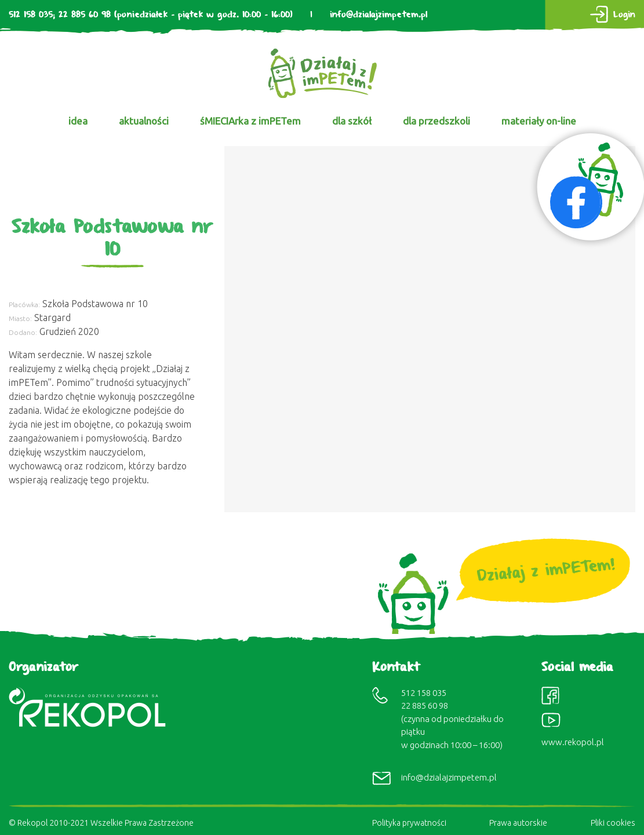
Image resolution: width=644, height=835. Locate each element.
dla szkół (352, 121)
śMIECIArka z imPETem (250, 121)
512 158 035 (31, 15)
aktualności (144, 121)
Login (624, 15)
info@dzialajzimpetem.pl (379, 15)
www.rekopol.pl (573, 742)
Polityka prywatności (409, 823)
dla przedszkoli (436, 121)
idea (78, 121)
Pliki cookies (613, 823)
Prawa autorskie (518, 823)
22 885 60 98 (85, 15)
